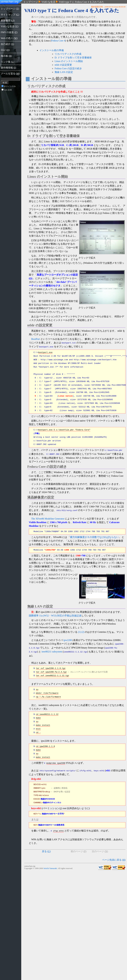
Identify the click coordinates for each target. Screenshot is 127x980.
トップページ (31, 2)
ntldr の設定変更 (63, 65)
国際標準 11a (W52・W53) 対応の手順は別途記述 (55, 614)
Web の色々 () (9, 38)
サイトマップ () (10, 15)
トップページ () (10, 9)
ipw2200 (68, 639)
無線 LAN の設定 (64, 72)
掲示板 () (6, 56)
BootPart (36, 339)
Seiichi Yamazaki (50, 865)
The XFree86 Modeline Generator (48, 517)
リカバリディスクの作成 (68, 54)
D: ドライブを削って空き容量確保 (73, 58)
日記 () (5, 50)
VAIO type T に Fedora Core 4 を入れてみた (81, 2)
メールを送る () (10, 74)
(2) (83, 630)
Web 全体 (7, 90)
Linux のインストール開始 (69, 61)
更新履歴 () (8, 20)
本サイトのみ (9, 86)
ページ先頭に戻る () (114, 857)
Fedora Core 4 (58, 41)
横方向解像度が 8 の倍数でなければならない (94, 536)
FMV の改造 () (9, 32)
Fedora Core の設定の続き (68, 68)
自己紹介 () (7, 44)
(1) (79, 630)
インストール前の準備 (52, 50)
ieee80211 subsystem (52, 649)
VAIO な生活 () (10, 26)
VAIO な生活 (48, 2)
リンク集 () (7, 62)
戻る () (46, 848)
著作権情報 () (8, 68)
